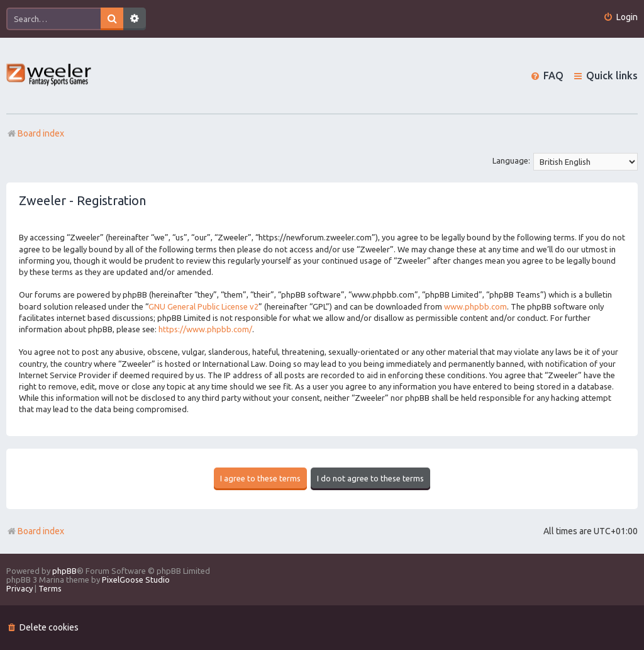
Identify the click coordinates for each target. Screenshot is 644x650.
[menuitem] (620, 17)
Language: (511, 160)
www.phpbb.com (475, 306)
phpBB (64, 571)
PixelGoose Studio (136, 580)
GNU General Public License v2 (203, 306)
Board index (35, 531)
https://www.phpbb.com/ (205, 329)
